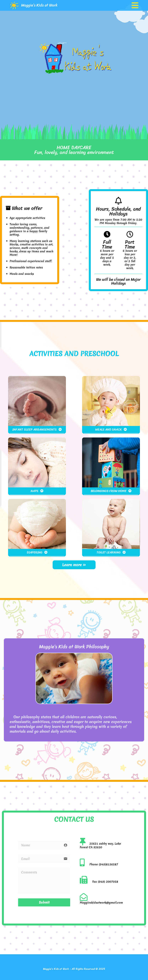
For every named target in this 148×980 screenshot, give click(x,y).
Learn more (74, 565)
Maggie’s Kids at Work (39, 5)
